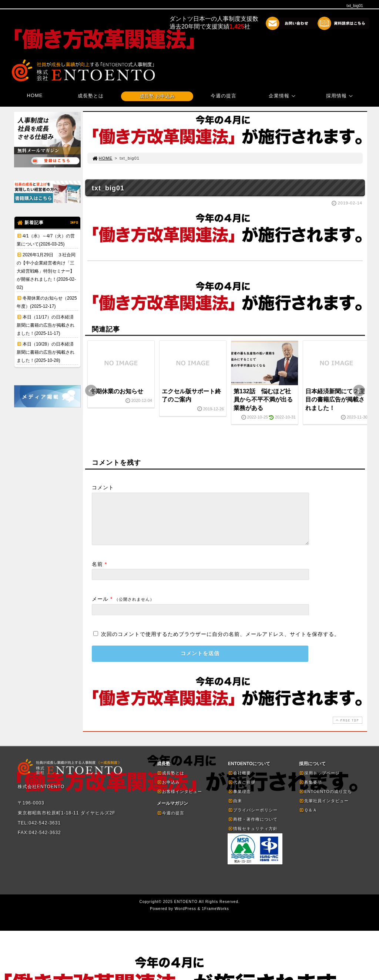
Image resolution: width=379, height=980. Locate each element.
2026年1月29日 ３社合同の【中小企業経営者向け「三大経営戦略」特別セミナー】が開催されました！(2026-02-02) (46, 271)
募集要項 (311, 791)
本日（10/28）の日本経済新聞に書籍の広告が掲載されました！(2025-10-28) (46, 352)
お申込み (168, 791)
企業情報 (283, 96)
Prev (91, 391)
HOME (35, 95)
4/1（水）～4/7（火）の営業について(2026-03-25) (46, 240)
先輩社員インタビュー (324, 810)
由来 (235, 810)
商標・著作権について (253, 828)
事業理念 (239, 800)
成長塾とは (91, 96)
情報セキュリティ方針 (253, 837)
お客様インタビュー (180, 800)
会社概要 (239, 782)
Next (359, 391)
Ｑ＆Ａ (308, 819)
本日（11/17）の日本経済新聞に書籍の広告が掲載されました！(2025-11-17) (46, 325)
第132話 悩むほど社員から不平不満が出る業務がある (263, 400)
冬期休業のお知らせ (117, 391)
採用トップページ (319, 782)
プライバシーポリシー (253, 819)
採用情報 (341, 96)
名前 (97, 573)
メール (100, 608)
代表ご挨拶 (242, 791)
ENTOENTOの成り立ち (326, 800)
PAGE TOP (347, 729)
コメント (103, 487)
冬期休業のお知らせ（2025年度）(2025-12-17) (47, 302)
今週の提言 (224, 96)
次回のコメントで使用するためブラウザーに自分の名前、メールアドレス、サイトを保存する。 (220, 643)
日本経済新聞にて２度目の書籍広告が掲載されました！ (335, 400)
